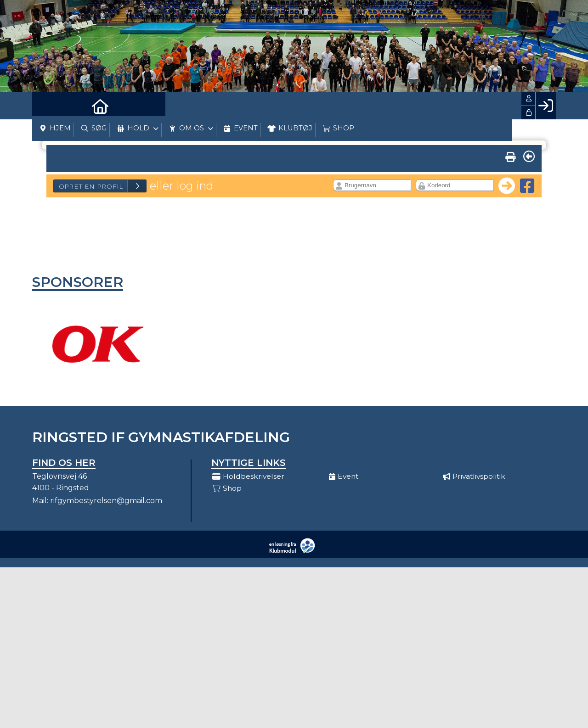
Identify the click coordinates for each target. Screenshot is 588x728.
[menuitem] (46, 106)
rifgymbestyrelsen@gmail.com (106, 501)
